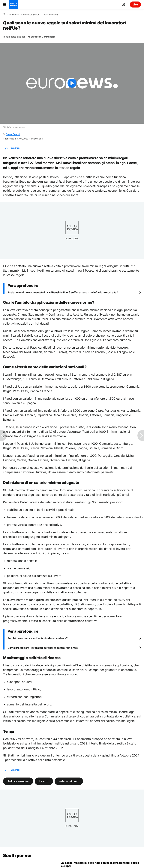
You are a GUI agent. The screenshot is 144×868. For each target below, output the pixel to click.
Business (14, 15)
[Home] (4, 14)
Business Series (31, 15)
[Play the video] (72, 83)
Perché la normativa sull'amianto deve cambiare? (38, 638)
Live (135, 4)
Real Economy (51, 15)
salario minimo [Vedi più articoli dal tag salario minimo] (69, 781)
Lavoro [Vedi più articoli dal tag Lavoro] (44, 781)
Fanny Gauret (13, 134)
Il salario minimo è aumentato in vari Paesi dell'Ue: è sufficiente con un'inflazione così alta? (63, 292)
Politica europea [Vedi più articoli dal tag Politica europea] (18, 781)
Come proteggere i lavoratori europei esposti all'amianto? (43, 648)
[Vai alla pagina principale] (13, 5)
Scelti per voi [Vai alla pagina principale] (17, 856)
